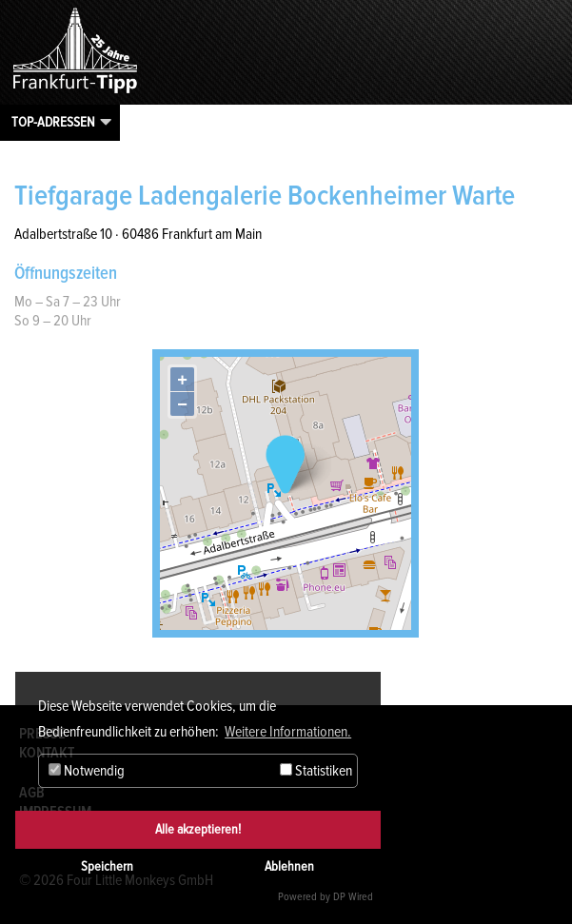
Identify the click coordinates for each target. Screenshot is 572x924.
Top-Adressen (53, 122)
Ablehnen (289, 866)
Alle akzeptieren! (198, 829)
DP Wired (353, 897)
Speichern (107, 866)
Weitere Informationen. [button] (288, 732)
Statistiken (316, 771)
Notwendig (87, 771)
